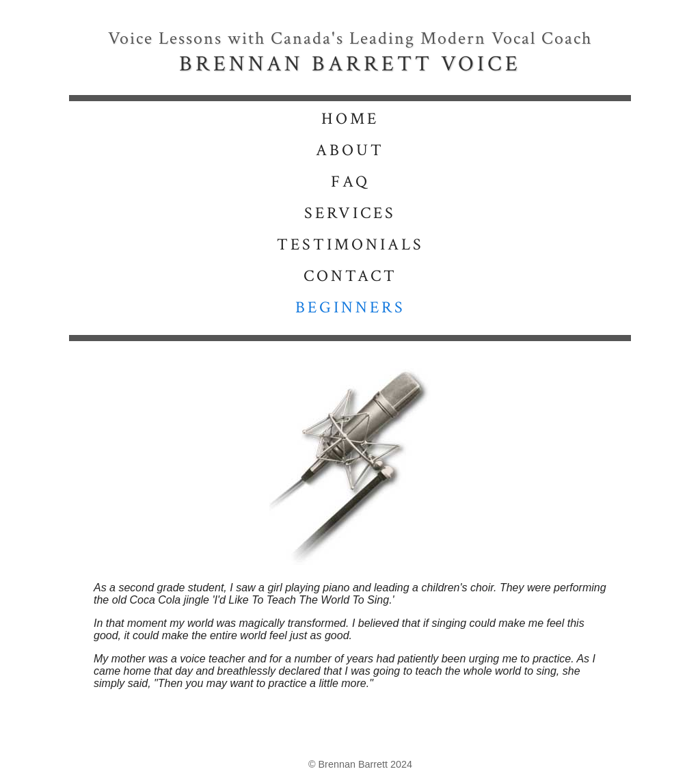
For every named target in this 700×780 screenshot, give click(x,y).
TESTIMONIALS (350, 244)
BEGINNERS (350, 307)
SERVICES (350, 213)
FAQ (350, 181)
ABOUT (350, 150)
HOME (350, 119)
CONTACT (350, 276)
